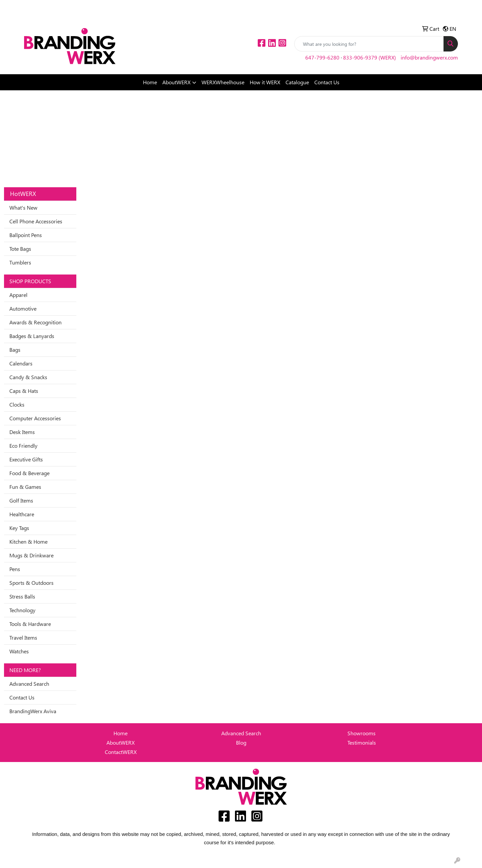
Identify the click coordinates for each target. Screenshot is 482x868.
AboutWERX (176, 82)
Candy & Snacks (28, 377)
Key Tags (19, 528)
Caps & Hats (24, 391)
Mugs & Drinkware (31, 555)
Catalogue (297, 82)
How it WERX (265, 82)
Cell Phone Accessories (36, 221)
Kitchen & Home (28, 541)
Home (150, 82)
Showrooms (361, 733)
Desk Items (22, 432)
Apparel (18, 295)
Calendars (21, 363)
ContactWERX (121, 752)
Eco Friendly (23, 446)
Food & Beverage (29, 473)
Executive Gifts (26, 459)
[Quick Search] (369, 44)
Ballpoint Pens (26, 235)
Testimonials (362, 742)
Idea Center (40, 7)
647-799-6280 (322, 57)
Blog (241, 742)
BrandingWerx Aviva (33, 711)
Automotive (23, 308)
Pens (15, 569)
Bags (15, 350)
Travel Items (23, 637)
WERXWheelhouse (223, 82)
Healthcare (22, 514)
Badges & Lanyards (32, 336)
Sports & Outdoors (31, 583)
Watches (19, 651)
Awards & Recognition (35, 322)
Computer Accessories (35, 418)
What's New (23, 207)
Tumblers (20, 262)
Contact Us (327, 82)
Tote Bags (20, 249)
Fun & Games (25, 487)
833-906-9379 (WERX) (370, 57)
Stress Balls (22, 596)
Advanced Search (29, 684)
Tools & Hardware (30, 624)
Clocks (17, 404)
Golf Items (21, 500)
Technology (22, 610)
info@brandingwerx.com (429, 57)
